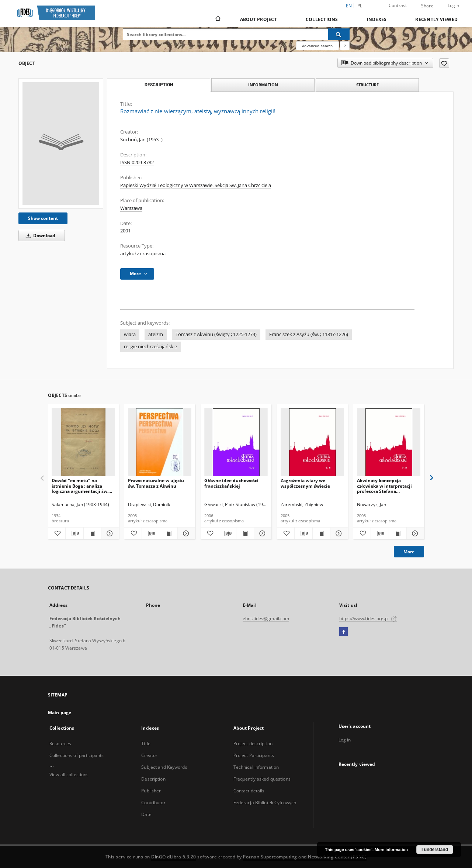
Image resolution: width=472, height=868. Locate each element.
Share (427, 6)
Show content (43, 218)
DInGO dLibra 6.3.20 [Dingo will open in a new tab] (174, 857)
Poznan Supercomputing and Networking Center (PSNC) (305, 857)
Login (453, 5)
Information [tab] (263, 85)
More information (391, 850)
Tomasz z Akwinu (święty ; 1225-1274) (216, 334)
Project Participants (254, 755)
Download (39, 236)
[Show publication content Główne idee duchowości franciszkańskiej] (245, 533)
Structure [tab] (367, 85)
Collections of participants (77, 755)
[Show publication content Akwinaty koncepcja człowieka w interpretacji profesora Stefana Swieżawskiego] (398, 533)
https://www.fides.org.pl (368, 618)
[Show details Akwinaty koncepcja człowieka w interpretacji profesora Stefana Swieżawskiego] (414, 533)
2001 (125, 231)
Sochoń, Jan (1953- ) (141, 140)
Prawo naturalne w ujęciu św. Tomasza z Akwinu (156, 483)
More (409, 552)
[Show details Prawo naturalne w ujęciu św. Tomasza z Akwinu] (185, 533)
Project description (253, 743)
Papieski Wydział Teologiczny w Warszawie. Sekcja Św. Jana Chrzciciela (196, 185)
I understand (435, 850)
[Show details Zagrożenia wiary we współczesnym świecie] (338, 533)
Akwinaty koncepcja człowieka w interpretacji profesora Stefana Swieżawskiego (384, 486)
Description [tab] (159, 85)
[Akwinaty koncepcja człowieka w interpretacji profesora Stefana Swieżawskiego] (389, 442)
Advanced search (317, 46)
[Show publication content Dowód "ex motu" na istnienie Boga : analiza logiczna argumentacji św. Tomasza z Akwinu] (92, 533)
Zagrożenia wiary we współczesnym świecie (305, 483)
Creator (149, 755)
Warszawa (131, 208)
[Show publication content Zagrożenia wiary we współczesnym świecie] (321, 533)
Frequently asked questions (262, 779)
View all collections (69, 774)
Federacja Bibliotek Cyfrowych (265, 803)
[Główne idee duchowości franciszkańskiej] (236, 442)
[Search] (339, 34)
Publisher (151, 791)
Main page (60, 713)
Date (146, 814)
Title (146, 743)
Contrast (398, 5)
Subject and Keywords (164, 767)
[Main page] (217, 19)
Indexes (377, 19)
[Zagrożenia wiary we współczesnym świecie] (312, 442)
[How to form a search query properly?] (345, 46)
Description (153, 779)
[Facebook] (343, 632)
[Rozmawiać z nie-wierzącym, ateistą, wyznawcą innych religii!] (61, 143)
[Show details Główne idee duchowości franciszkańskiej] (262, 533)
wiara (130, 334)
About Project (258, 19)
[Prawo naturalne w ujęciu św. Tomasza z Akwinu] (160, 442)
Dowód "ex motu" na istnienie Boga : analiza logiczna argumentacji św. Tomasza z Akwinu (80, 486)
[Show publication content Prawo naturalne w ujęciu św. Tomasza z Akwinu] (169, 533)
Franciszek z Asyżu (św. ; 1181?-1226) (309, 334)
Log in (345, 740)
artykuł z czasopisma (143, 254)
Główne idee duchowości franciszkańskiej (231, 483)
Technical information (256, 767)
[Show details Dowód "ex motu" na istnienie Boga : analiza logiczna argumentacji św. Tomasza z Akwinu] (109, 533)
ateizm (156, 334)
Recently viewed (436, 19)
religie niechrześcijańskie (150, 347)
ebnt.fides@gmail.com (266, 618)
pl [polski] (360, 6)
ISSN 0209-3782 (137, 162)
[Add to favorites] (444, 63)
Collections (322, 19)
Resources (60, 743)
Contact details (249, 791)
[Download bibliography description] (74, 533)
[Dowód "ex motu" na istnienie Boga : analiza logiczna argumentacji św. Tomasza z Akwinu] (83, 442)
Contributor (153, 803)
